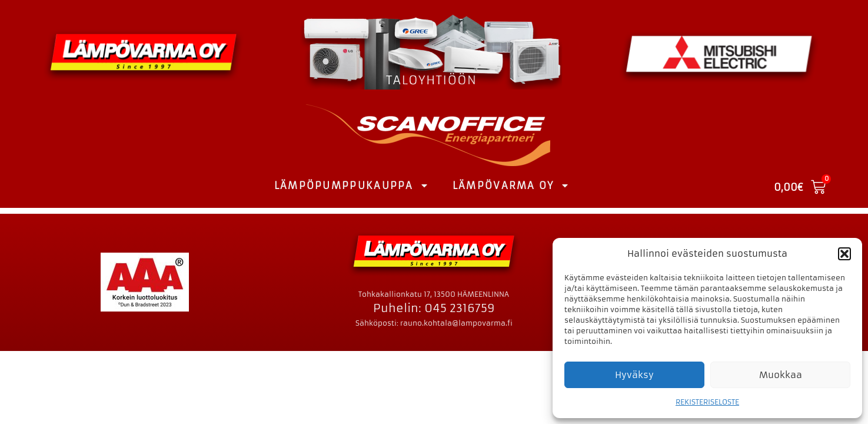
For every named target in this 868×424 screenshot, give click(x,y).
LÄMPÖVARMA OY (511, 185)
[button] (844, 254)
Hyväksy (634, 375)
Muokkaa (781, 375)
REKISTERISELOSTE (707, 402)
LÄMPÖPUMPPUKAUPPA (352, 185)
